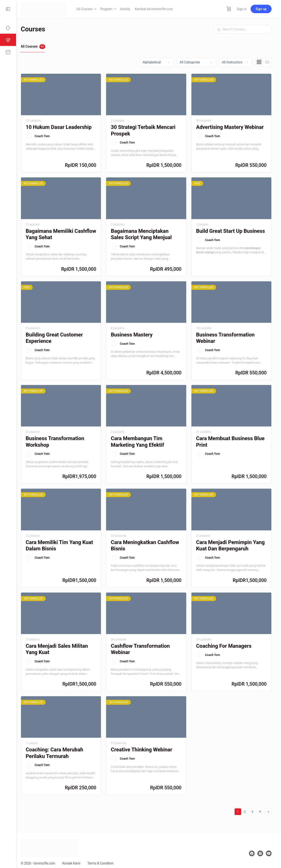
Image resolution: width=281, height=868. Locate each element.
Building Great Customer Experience (59, 336)
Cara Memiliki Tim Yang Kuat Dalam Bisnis (64, 541)
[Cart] (229, 9)
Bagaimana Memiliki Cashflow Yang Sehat (55, 233)
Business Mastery (135, 332)
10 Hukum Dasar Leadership (63, 126)
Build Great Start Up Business (232, 229)
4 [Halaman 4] (261, 805)
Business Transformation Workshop (60, 438)
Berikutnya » (268, 806)
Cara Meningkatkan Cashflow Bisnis (148, 541)
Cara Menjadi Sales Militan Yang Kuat (62, 644)
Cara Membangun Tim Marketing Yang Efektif (141, 438)
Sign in (242, 9)
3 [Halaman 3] (254, 805)
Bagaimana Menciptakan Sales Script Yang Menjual (145, 233)
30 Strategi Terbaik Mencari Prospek (146, 130)
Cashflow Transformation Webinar (144, 644)
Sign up (261, 9)
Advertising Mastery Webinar (231, 126)
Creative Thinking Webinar (145, 744)
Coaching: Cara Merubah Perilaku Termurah (59, 747)
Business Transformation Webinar (227, 336)
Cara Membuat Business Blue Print (232, 438)
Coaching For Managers (225, 641)
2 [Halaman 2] (246, 805)
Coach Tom (47, 135)
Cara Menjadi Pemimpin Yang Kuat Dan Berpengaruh (232, 541)
